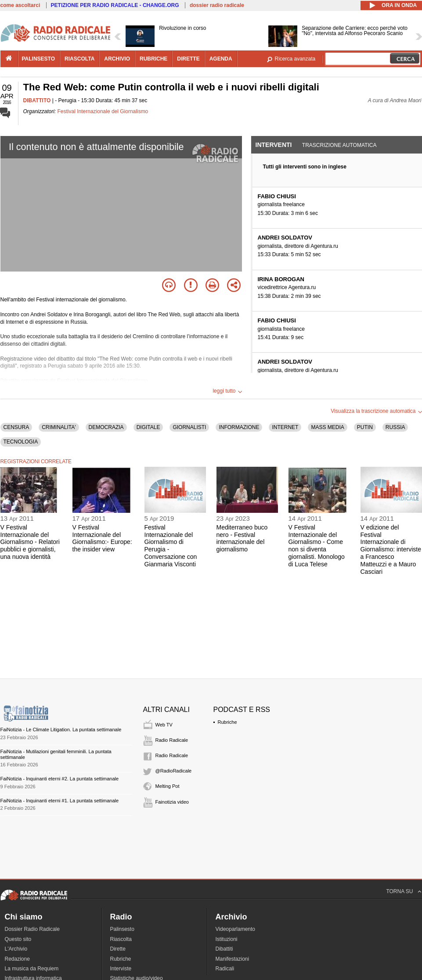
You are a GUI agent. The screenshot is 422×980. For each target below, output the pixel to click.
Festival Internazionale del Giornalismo (103, 111)
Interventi (274, 145)
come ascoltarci (20, 5)
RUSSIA (395, 427)
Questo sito (18, 939)
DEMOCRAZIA (106, 427)
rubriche (153, 59)
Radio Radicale (172, 740)
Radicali (225, 969)
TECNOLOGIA (21, 442)
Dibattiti (224, 949)
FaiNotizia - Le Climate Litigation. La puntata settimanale (61, 730)
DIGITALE (148, 427)
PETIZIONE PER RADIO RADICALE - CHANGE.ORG (115, 5)
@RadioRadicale (174, 771)
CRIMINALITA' (59, 427)
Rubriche (227, 722)
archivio (117, 59)
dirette (188, 59)
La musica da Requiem (32, 969)
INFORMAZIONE (239, 427)
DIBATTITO (37, 100)
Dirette (118, 949)
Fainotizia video (172, 802)
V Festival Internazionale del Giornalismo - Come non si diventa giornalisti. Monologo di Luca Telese (317, 546)
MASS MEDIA (327, 427)
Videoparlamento (236, 929)
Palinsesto (122, 929)
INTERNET (285, 427)
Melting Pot (168, 786)
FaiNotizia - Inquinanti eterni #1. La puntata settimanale (60, 801)
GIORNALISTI (189, 427)
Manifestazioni (233, 959)
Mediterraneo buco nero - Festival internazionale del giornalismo (242, 538)
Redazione (17, 959)
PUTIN (365, 427)
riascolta (79, 59)
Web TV (164, 725)
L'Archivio (16, 949)
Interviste (121, 969)
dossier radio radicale (217, 5)
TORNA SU (399, 891)
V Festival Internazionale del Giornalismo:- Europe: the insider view (102, 538)
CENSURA (16, 427)
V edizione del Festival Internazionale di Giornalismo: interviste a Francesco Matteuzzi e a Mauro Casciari (391, 549)
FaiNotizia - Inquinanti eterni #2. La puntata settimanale (60, 779)
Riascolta (121, 939)
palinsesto (39, 59)
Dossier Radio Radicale (32, 929)
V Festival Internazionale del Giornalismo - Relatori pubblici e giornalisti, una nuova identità (30, 542)
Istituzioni (227, 939)
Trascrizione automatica (339, 145)
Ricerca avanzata (295, 59)
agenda (221, 59)
